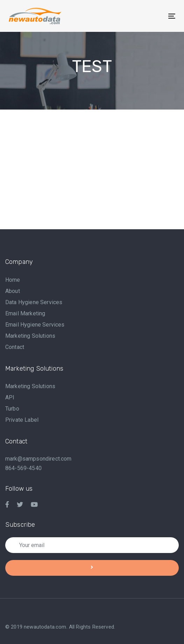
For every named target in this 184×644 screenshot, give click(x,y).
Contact (15, 347)
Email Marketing (25, 313)
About (13, 291)
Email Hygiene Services (35, 325)
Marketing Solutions (30, 336)
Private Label (22, 420)
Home (13, 280)
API (10, 397)
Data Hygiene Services (34, 302)
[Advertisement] (95, 177)
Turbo (12, 409)
